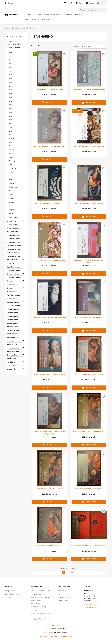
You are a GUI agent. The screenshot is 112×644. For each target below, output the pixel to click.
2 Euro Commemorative (14, 43)
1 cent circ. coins (14, 235)
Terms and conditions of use (49, 15)
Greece (11, 191)
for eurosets (12, 365)
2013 (10, 101)
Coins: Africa (12, 344)
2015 (10, 94)
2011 (10, 109)
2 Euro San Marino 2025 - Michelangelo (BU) (49, 146)
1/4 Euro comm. (13, 253)
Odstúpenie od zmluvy (39, 607)
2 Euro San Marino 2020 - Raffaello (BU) (89, 375)
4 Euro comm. (13, 284)
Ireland (11, 180)
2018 (10, 82)
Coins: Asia (11, 341)
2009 (10, 116)
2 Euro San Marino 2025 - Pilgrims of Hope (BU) (89, 89)
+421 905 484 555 (89, 604)
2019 (10, 79)
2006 (10, 127)
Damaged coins (13, 355)
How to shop (35, 604)
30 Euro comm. (13, 320)
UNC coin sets (13, 232)
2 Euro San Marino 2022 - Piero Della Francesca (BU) (89, 262)
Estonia (11, 202)
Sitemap (8, 597)
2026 (10, 52)
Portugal (12, 157)
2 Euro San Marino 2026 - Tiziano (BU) (49, 89)
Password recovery (64, 597)
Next (72, 573)
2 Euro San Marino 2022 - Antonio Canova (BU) (49, 318)
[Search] (92, 10)
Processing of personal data (38, 19)
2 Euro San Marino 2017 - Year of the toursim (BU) (89, 546)
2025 (10, 56)
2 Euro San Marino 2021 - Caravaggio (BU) (89, 318)
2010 (10, 112)
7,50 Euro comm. (14, 295)
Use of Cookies (36, 600)
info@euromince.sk (90, 607)
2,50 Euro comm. (14, 277)
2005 (10, 131)
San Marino (13, 153)
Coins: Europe (13, 337)
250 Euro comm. (14, 334)
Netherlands (13, 187)
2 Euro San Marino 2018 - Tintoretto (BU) (89, 489)
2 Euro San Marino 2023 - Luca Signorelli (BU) (49, 260)
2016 (10, 90)
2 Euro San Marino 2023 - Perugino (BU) (89, 203)
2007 (10, 123)
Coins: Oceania (13, 351)
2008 (10, 120)
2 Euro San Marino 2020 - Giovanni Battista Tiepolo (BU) (49, 433)
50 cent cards (12, 260)
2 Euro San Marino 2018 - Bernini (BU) (49, 546)
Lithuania (12, 176)
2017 (10, 86)
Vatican (11, 138)
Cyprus (11, 206)
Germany (12, 161)
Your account (64, 587)
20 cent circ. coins (14, 249)
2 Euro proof (12, 217)
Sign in (60, 594)
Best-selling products (12, 594)
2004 (10, 135)
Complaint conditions (73, 15)
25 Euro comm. (13, 316)
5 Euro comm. (13, 288)
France (11, 195)
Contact (34, 610)
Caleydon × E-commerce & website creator (56, 637)
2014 (10, 97)
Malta (11, 165)
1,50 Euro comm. (14, 270)
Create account (63, 600)
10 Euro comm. (13, 302)
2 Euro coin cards (14, 48)
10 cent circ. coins (14, 246)
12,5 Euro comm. (14, 306)
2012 (10, 105)
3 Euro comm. (13, 281)
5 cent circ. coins (14, 242)
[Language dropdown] (69, 3)
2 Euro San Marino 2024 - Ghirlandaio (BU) (89, 146)
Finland (11, 198)
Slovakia (12, 150)
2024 (10, 60)
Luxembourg (13, 168)
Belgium (12, 210)
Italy (10, 142)
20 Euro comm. (13, 313)
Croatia (11, 183)
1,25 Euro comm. (14, 267)
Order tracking (62, 591)
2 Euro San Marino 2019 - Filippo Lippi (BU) (49, 489)
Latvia (11, 172)
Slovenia (12, 146)
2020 (10, 75)
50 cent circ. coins (14, 256)
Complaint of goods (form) (40, 619)
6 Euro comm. (13, 291)
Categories (30, 15)
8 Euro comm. (13, 298)
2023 (10, 64)
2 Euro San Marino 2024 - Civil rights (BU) (49, 203)
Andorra (12, 213)
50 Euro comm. (13, 327)
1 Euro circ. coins (14, 263)
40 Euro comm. (13, 323)
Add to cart (49, 102)
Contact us (11, 3)
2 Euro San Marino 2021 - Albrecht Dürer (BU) (49, 375)
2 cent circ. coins (14, 239)
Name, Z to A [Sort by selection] (94, 46)
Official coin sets (14, 228)
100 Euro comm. (14, 330)
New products (10, 591)
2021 (10, 71)
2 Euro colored (13, 221)
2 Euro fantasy (13, 224)
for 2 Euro (11, 362)
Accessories (12, 358)
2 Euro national (13, 274)
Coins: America (13, 348)
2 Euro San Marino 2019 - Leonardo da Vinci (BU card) (89, 433)
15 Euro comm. (13, 309)
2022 (10, 67)
